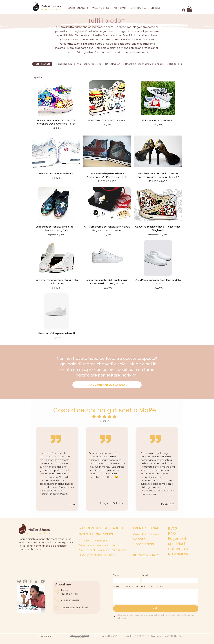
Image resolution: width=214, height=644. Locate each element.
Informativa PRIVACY (108, 636)
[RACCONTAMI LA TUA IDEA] (107, 385)
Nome (116, 575)
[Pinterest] (19, 581)
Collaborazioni (180, 549)
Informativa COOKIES (135, 636)
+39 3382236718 (70, 601)
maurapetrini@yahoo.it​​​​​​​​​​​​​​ (75, 608)
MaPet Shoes (51, 6)
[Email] (169, 581)
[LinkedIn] (37, 581)
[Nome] (126, 581)
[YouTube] (43, 581)
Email (145, 575)
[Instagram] (25, 581)
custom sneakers (50, 9)
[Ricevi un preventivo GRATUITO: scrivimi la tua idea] (156, 596)
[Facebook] (31, 581)
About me (63, 584)
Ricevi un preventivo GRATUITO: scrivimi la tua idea (139, 587)
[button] (189, 9)
